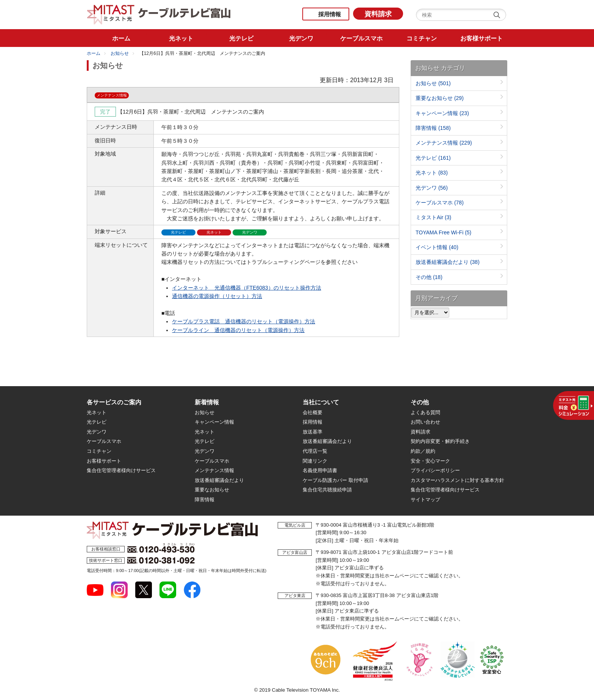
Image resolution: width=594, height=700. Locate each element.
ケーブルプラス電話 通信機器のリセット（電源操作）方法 (244, 321)
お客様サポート (104, 461)
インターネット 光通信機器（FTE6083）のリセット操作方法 (247, 288)
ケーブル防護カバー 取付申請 (335, 480)
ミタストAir (433, 217)
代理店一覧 (315, 451)
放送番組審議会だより (448, 262)
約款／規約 (423, 451)
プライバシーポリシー (435, 470)
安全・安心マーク (430, 461)
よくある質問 (425, 412)
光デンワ (432, 188)
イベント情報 (437, 247)
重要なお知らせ (440, 98)
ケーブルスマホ (440, 203)
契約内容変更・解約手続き (440, 441)
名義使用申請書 (320, 470)
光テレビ (433, 158)
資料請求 (378, 14)
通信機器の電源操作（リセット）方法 (217, 296)
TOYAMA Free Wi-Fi (443, 232)
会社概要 (313, 412)
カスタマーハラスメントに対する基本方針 (457, 480)
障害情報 (433, 128)
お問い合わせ (425, 422)
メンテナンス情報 (444, 143)
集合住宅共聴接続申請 (327, 490)
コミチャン (99, 451)
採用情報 (330, 14)
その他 (429, 277)
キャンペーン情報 (442, 113)
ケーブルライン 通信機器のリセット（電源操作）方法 (238, 330)
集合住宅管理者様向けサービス (121, 470)
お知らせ (120, 53)
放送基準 (313, 432)
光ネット (432, 173)
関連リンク (315, 461)
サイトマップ (425, 500)
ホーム (94, 53)
